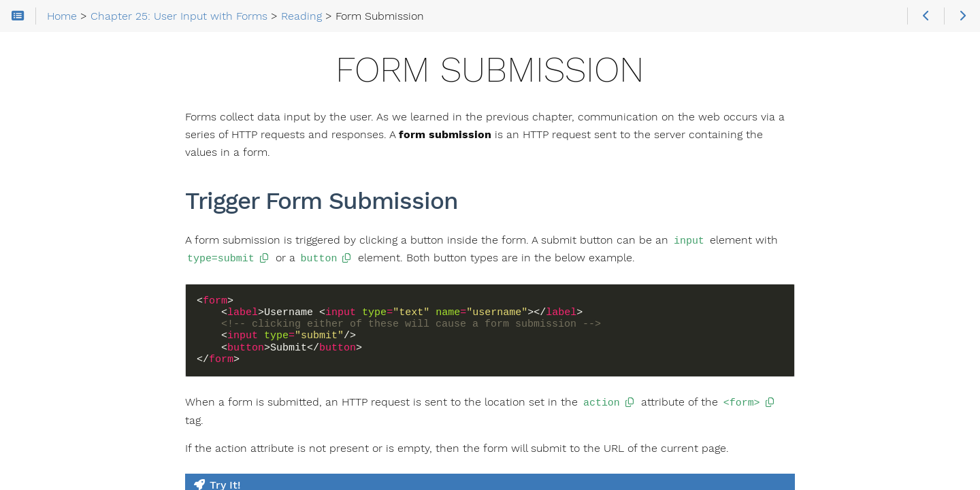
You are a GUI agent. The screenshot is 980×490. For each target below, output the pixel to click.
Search (12, 67)
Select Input (62, 440)
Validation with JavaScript (94, 462)
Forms (48, 288)
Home (33, 113)
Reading (40, 266)
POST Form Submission (89, 331)
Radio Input (60, 419)
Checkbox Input (70, 397)
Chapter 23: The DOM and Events (86, 133)
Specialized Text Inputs (87, 375)
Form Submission (75, 310)
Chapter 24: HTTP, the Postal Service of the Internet (93, 182)
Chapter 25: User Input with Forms (91, 231)
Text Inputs (60, 353)
